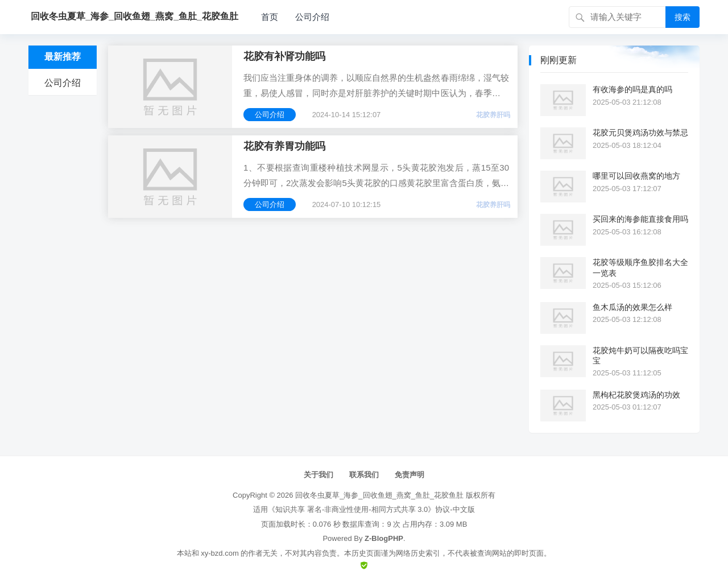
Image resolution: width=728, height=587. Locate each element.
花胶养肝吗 (493, 115)
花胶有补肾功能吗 (284, 56)
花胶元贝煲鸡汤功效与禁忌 (640, 133)
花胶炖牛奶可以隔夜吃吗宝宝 (640, 355)
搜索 (682, 17)
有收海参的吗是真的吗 (632, 89)
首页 (270, 17)
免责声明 (409, 475)
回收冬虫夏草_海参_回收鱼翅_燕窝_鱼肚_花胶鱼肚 (379, 495)
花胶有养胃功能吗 (284, 146)
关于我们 (318, 475)
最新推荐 (63, 57)
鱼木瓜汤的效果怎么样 (632, 307)
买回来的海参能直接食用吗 (640, 219)
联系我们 (364, 475)
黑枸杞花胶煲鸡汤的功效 (636, 395)
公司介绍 (312, 17)
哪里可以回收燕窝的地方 (636, 176)
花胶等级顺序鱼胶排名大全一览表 (640, 267)
